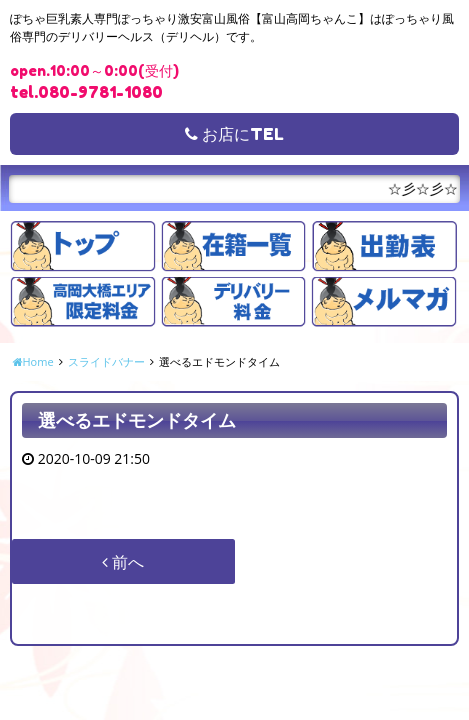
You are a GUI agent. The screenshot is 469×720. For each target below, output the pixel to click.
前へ (123, 562)
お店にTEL (234, 134)
